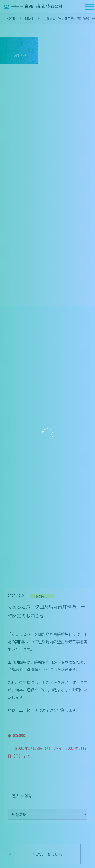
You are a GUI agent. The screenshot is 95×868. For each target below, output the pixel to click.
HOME (11, 18)
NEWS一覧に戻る (48, 854)
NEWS (29, 18)
